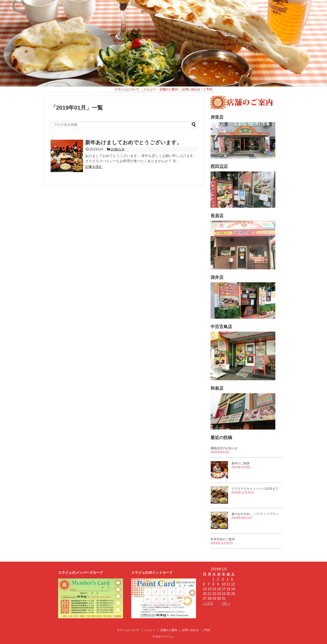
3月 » (226, 603)
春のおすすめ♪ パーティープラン (255, 514)
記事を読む (94, 167)
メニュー (149, 89)
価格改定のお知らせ (224, 448)
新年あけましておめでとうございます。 (133, 142)
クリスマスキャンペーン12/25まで (255, 489)
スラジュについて (127, 89)
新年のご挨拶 (241, 463)
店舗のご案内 (169, 89)
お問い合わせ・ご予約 (197, 89)
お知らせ (118, 149)
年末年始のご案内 (223, 539)
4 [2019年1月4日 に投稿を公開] (227, 579)
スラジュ (168, 637)
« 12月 (208, 603)
